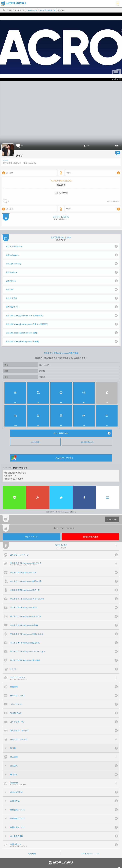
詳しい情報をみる (61, 433)
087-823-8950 (15, 479)
